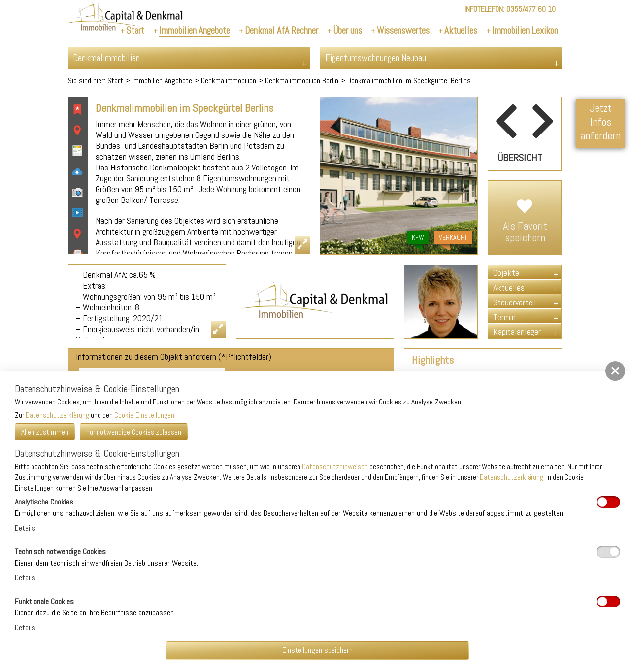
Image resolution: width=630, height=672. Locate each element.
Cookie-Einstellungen (144, 415)
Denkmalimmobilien (229, 81)
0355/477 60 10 (531, 9)
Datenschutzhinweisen (335, 466)
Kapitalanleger (517, 331)
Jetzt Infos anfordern (600, 122)
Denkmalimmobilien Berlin (302, 81)
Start (115, 81)
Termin (504, 317)
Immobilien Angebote (162, 81)
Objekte (506, 273)
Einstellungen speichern (317, 650)
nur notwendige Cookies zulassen (134, 432)
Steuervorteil (514, 302)
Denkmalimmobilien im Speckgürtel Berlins (409, 81)
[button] (615, 371)
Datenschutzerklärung (57, 415)
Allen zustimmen (45, 432)
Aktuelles (509, 287)
